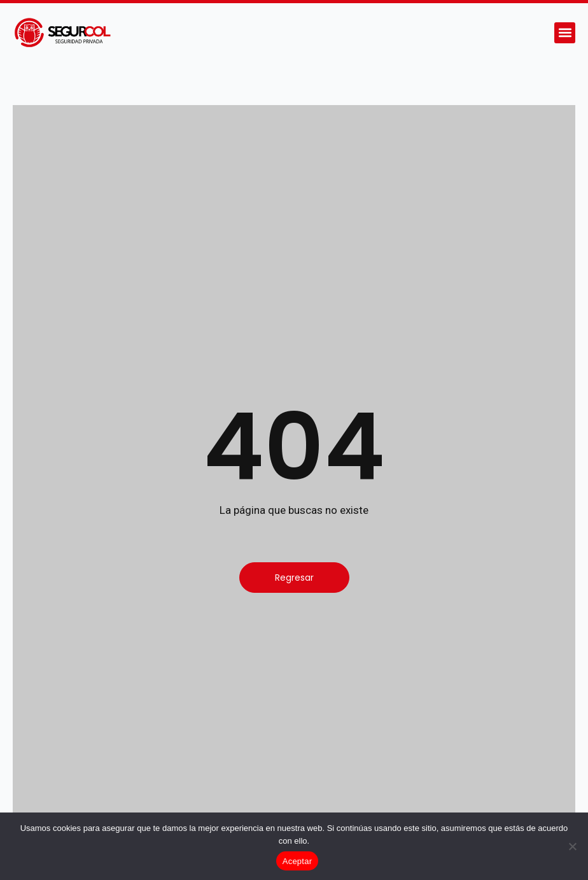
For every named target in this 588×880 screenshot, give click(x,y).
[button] (565, 33)
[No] (572, 846)
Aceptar (297, 861)
